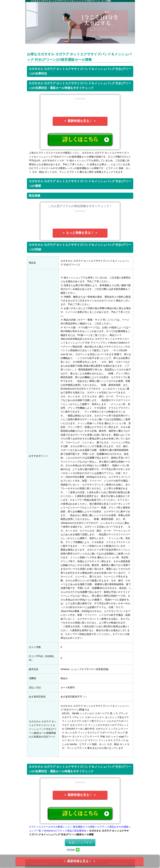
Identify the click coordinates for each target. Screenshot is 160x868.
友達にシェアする (80, 843)
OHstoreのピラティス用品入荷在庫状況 (65, 831)
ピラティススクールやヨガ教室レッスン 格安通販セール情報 (62, 827)
